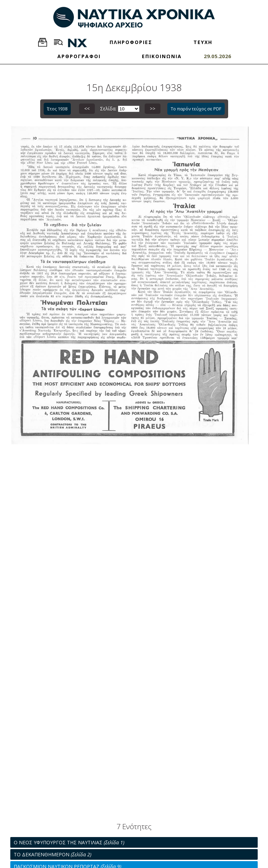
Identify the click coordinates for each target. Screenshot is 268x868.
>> (153, 108)
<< (87, 108)
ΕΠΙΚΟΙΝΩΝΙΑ (162, 56)
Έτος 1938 (57, 109)
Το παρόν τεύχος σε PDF (196, 109)
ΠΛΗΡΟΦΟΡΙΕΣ (131, 42)
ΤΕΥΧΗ (203, 42)
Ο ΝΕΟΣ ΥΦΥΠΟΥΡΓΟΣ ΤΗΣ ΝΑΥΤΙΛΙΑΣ (69, 842)
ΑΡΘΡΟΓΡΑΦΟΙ (79, 56)
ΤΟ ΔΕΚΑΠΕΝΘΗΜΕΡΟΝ (53, 854)
